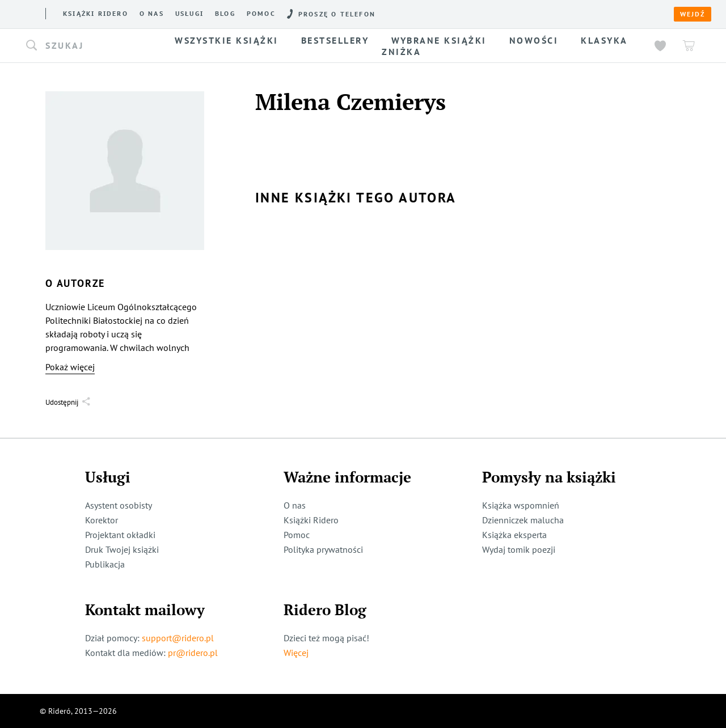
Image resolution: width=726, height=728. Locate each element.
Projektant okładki (120, 535)
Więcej (296, 653)
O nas (152, 14)
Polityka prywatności (323, 549)
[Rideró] (26, 13)
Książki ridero (96, 14)
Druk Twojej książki (122, 549)
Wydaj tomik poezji (519, 549)
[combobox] (90, 46)
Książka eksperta (514, 535)
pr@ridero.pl (193, 653)
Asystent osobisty (119, 505)
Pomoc (261, 14)
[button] (90, 46)
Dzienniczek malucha (523, 520)
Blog (225, 14)
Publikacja (105, 564)
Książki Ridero (311, 520)
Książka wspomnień (521, 505)
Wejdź (693, 14)
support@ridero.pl (178, 638)
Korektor (102, 520)
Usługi (189, 14)
